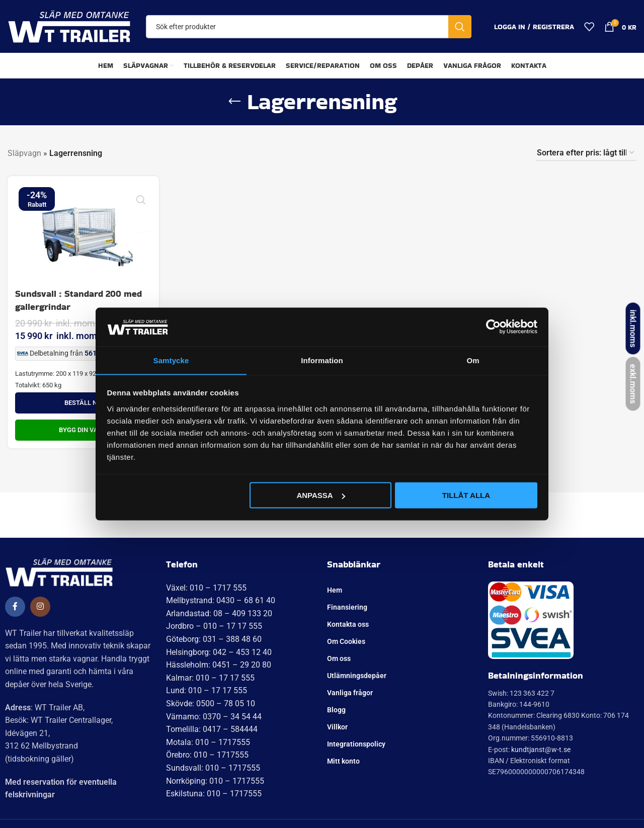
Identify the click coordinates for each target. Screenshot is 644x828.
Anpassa (320, 495)
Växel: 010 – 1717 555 (206, 588)
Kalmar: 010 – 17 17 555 (210, 678)
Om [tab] (473, 360)
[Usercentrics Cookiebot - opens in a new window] (493, 326)
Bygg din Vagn (83, 430)
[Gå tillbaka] (234, 102)
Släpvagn (24, 153)
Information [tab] (322, 360)
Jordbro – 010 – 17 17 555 (214, 626)
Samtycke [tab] (171, 360)
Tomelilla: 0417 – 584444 (212, 729)
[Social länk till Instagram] (40, 607)
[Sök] (309, 27)
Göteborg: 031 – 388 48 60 (214, 639)
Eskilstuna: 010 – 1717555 (214, 794)
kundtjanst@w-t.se (541, 750)
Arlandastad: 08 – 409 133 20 (219, 613)
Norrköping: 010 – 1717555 (215, 781)
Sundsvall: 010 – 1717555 (213, 768)
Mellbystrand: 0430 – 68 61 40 (221, 600)
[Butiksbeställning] (586, 153)
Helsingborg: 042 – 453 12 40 (219, 652)
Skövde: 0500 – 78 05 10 (211, 703)
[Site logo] (69, 26)
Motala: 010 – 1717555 (208, 742)
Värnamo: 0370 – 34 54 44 (214, 717)
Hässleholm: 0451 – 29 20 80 (219, 665)
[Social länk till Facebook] (15, 607)
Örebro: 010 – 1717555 (207, 755)
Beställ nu (83, 403)
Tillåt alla (466, 495)
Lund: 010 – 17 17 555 (207, 690)
